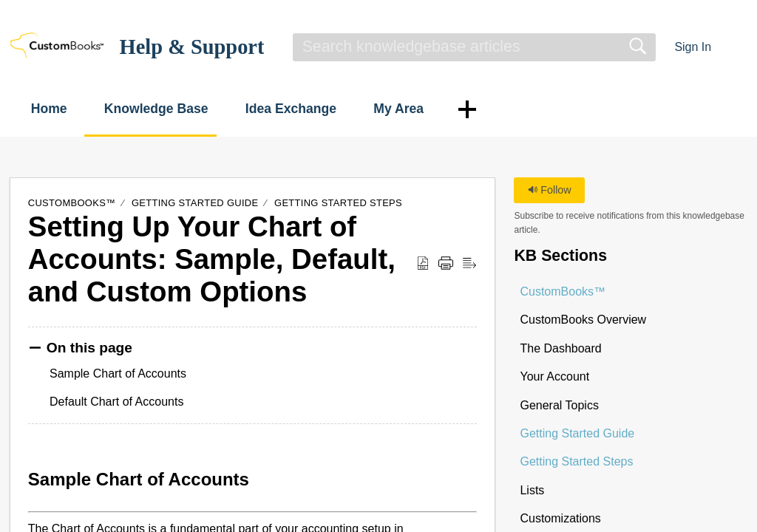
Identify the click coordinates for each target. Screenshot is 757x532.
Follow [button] (550, 190)
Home (58, 109)
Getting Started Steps (338, 203)
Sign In (693, 47)
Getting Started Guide (195, 203)
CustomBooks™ (72, 203)
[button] (738, 47)
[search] (474, 47)
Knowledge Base (174, 109)
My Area (434, 109)
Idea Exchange (317, 109)
